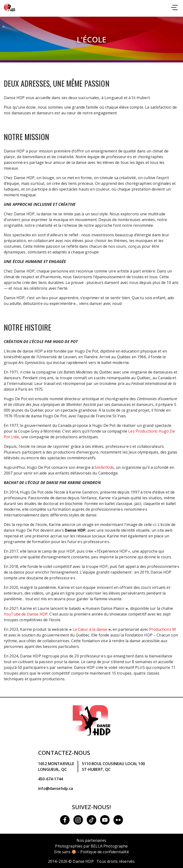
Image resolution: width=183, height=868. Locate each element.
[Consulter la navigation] (174, 8)
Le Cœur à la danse (90, 629)
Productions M (163, 629)
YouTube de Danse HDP (26, 614)
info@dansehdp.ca (56, 788)
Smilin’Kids (104, 467)
